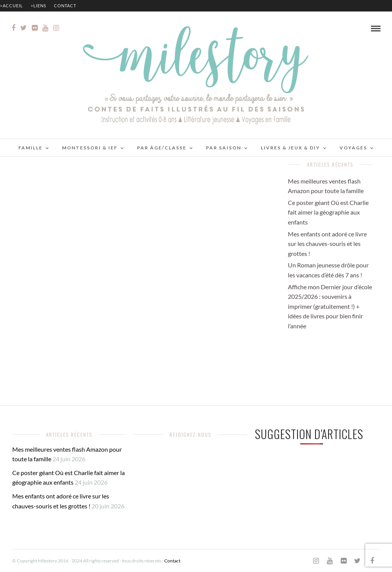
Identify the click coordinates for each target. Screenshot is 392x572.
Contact (65, 6)
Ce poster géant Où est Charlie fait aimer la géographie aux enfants (328, 212)
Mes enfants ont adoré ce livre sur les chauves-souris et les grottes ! (327, 244)
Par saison (224, 148)
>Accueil (11, 6)
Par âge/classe (162, 148)
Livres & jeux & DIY (290, 148)
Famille (30, 148)
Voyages (353, 148)
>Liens (38, 6)
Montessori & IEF (90, 148)
